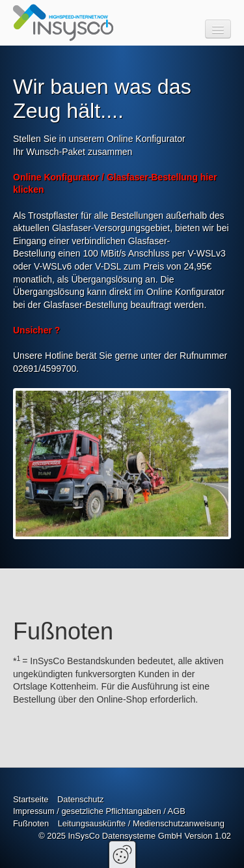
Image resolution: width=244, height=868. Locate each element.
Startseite (31, 799)
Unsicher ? (36, 330)
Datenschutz (81, 799)
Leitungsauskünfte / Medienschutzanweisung (141, 823)
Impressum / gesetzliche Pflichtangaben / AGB (99, 811)
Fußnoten (31, 823)
